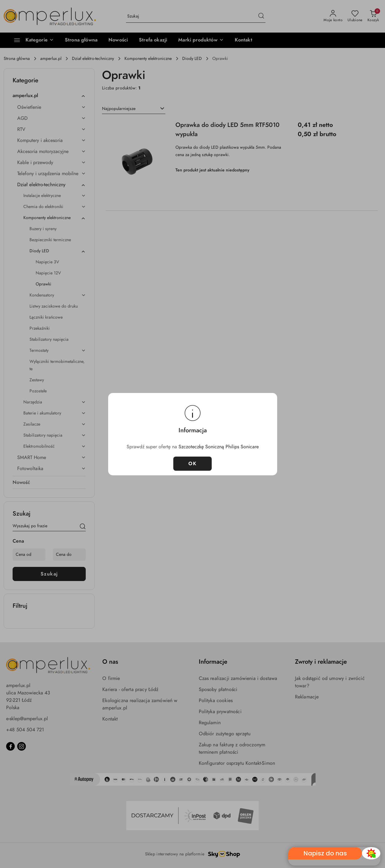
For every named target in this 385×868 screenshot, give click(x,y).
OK (192, 464)
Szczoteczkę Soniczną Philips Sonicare (219, 447)
